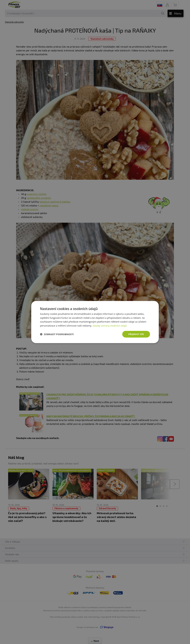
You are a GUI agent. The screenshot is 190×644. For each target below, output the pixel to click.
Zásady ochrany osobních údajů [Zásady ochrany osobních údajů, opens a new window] (110, 325)
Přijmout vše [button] (136, 334)
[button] (57, 334)
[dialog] (95, 322)
